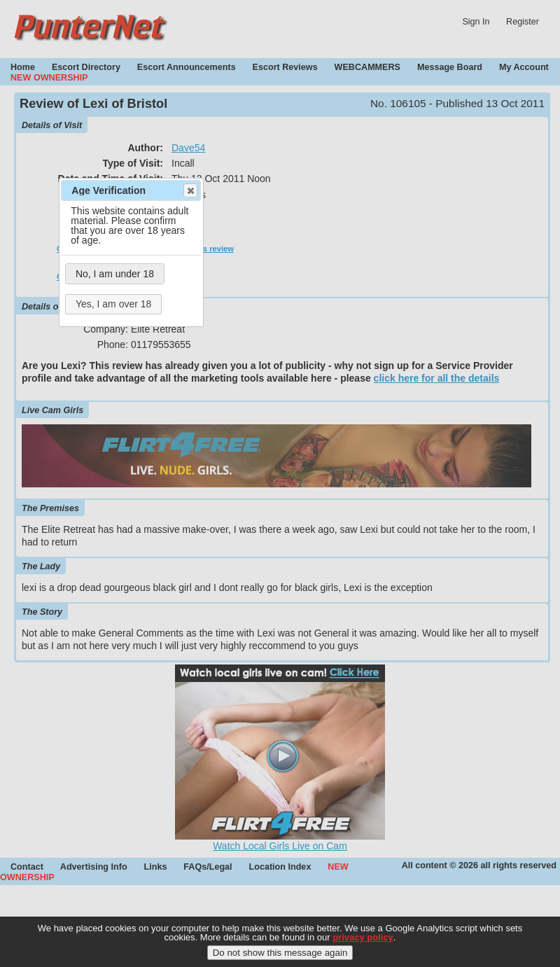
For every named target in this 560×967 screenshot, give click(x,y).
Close (190, 190)
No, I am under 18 (115, 274)
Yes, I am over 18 (113, 304)
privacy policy (363, 937)
